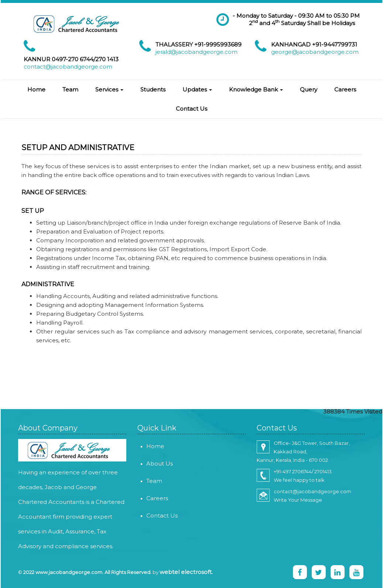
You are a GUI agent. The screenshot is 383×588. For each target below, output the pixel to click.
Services (109, 89)
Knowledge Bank (256, 89)
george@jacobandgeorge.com (315, 52)
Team (70, 89)
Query (309, 89)
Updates (197, 89)
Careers (345, 89)
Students (153, 89)
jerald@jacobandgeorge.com (196, 52)
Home (36, 89)
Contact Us (191, 109)
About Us (149, 464)
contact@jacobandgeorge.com (68, 67)
